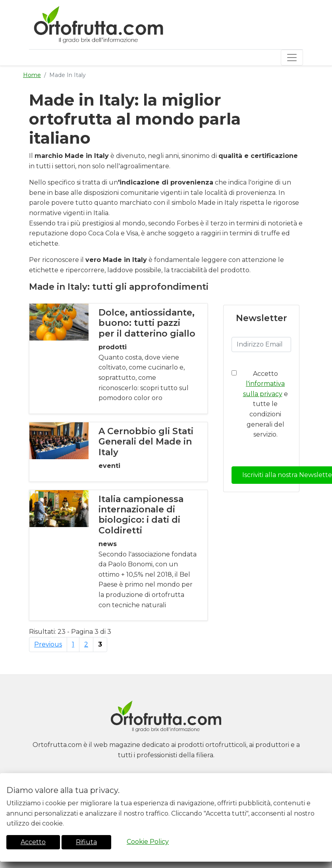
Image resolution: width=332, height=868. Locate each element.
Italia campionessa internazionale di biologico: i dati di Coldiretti (141, 515)
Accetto (33, 842)
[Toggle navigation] (292, 58)
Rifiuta (86, 842)
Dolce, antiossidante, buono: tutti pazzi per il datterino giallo (147, 323)
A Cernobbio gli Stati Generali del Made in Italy (146, 442)
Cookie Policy (148, 842)
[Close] (324, 778)
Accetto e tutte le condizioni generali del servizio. (265, 404)
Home (32, 75)
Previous (48, 644)
